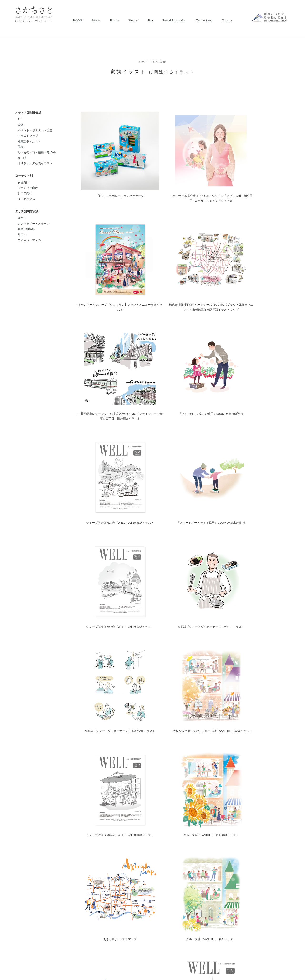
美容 (20, 147)
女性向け (23, 182)
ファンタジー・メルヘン (34, 223)
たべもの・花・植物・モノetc (37, 152)
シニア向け (25, 193)
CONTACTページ (221, 900)
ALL (20, 119)
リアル (22, 234)
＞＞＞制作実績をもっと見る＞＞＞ (259, 826)
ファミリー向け (28, 188)
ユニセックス (26, 199)
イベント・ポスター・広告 (35, 130)
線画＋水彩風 (26, 229)
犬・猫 (22, 158)
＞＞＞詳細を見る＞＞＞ (232, 927)
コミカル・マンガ (29, 240)
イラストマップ (28, 136)
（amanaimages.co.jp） (160, 912)
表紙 (20, 125)
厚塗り (22, 218)
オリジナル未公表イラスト (35, 163)
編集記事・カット (29, 141)
